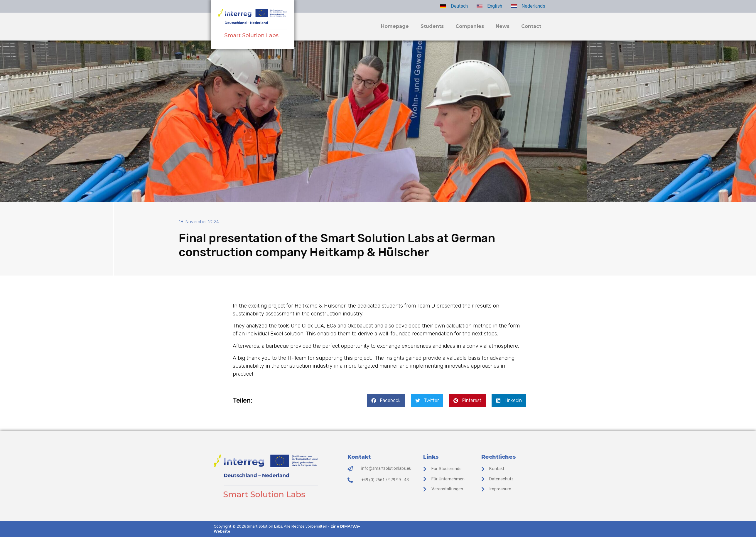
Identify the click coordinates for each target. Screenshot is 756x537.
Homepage (395, 26)
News (503, 26)
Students (432, 26)
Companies (470, 26)
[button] (386, 400)
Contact (531, 26)
